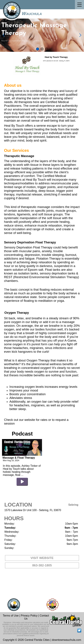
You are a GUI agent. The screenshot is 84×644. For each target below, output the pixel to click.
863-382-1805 (42, 565)
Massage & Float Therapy (19, 458)
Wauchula (32, 13)
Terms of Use (11, 616)
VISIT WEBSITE (42, 558)
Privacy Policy (29, 616)
